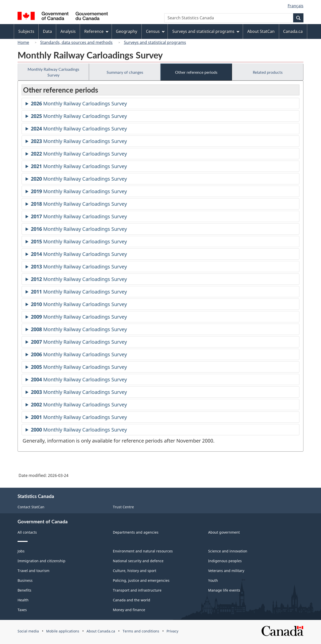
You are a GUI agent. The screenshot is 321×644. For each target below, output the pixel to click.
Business (25, 580)
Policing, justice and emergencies (141, 580)
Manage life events (224, 590)
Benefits (24, 590)
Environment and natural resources (143, 551)
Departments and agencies (136, 532)
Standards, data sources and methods (76, 42)
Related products (268, 72)
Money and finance (129, 610)
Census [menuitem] (155, 31)
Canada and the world (132, 600)
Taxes (22, 610)
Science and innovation (228, 551)
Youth (213, 580)
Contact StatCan (31, 507)
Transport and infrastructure (137, 590)
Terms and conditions (141, 631)
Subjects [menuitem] (26, 31)
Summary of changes (125, 72)
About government (224, 532)
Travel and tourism (33, 571)
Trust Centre (123, 507)
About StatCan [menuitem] (261, 31)
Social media (28, 631)
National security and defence (138, 561)
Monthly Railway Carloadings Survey (53, 72)
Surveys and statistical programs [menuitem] (206, 31)
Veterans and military (226, 571)
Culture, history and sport (135, 571)
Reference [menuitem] (96, 31)
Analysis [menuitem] (68, 31)
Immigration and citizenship (42, 561)
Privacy (172, 631)
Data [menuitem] (47, 31)
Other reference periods (196, 72)
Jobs (21, 551)
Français (296, 6)
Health (23, 600)
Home (23, 42)
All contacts (27, 532)
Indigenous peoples (225, 561)
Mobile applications (63, 631)
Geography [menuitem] (127, 31)
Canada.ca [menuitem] (293, 31)
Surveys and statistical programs (155, 42)
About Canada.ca (101, 631)
